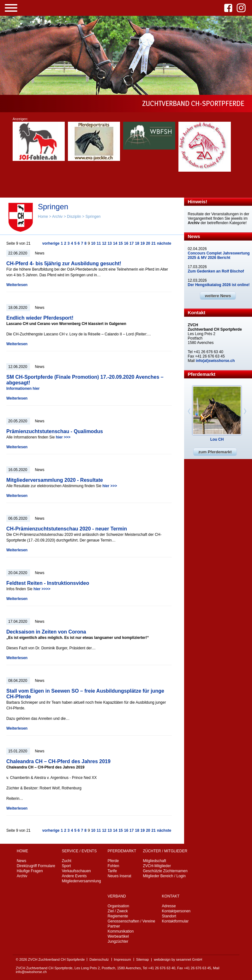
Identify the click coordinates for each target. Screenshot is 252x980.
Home (43, 217)
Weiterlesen (17, 285)
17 (132, 243)
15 (120, 243)
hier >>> (63, 437)
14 (115, 243)
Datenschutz (99, 959)
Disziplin (74, 217)
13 (110, 243)
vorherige (51, 243)
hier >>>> (42, 589)
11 (99, 243)
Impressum (123, 959)
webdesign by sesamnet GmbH (178, 959)
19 (143, 243)
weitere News (218, 296)
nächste (164, 243)
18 (137, 243)
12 (104, 243)
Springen (93, 217)
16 (126, 243)
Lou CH (217, 439)
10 (93, 243)
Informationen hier (23, 389)
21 (154, 243)
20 (148, 243)
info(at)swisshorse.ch (215, 361)
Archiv (57, 217)
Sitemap (142, 959)
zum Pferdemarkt (215, 452)
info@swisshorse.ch (31, 972)
